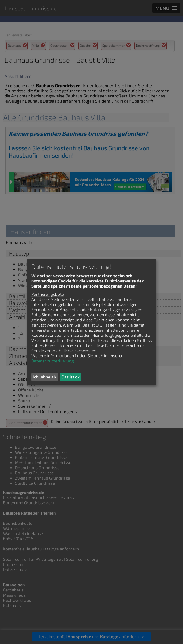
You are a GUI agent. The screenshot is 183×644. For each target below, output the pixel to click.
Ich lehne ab (44, 377)
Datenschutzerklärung (53, 361)
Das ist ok (71, 377)
